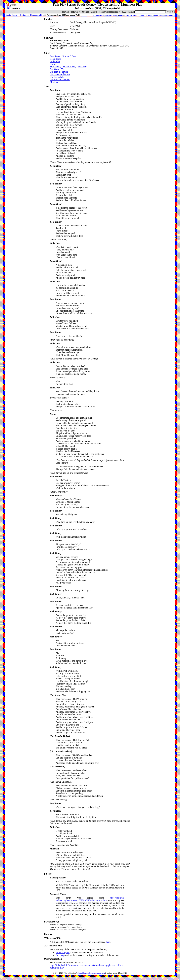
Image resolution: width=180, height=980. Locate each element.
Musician (54, 82)
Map (121, 15)
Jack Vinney (55, 67)
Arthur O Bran (70, 56)
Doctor (53, 64)
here (108, 942)
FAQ (124, 12)
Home (65, 12)
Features (75, 12)
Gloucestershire (37, 15)
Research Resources (110, 12)
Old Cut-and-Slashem (60, 74)
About (131, 12)
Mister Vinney (70, 67)
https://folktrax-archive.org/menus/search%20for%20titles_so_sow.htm (90, 899)
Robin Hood (56, 59)
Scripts (23, 15)
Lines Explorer (131, 15)
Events (94, 12)
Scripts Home (99, 15)
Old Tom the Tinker (59, 72)
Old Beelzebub (57, 77)
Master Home (11, 15)
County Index (112, 15)
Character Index (146, 15)
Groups (86, 12)
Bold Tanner (56, 56)
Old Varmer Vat (57, 69)
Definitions (170, 15)
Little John (55, 61)
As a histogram (63, 953)
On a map (60, 955)
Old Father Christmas (60, 80)
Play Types (159, 15)
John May (82, 67)
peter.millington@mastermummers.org (91, 973)
